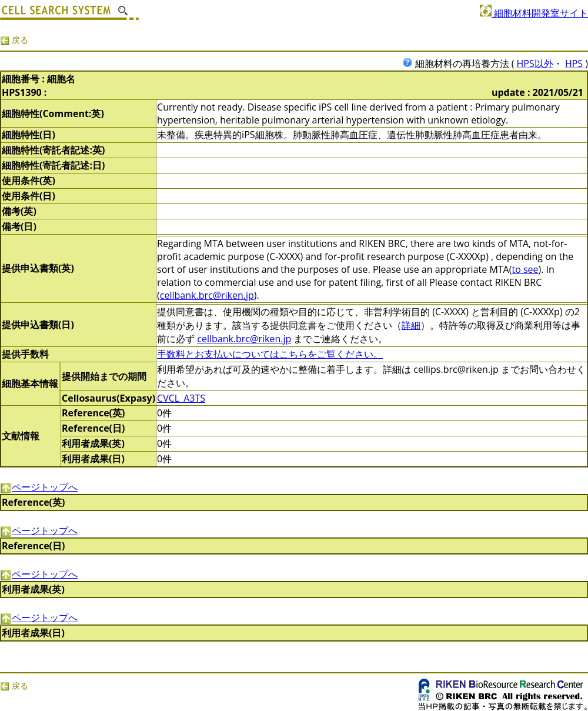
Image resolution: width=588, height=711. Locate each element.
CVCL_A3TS (181, 398)
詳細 (411, 325)
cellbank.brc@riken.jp (207, 295)
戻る (14, 40)
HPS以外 (535, 64)
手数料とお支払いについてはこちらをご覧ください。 (270, 354)
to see (525, 269)
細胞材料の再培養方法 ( (460, 64)
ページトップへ (39, 487)
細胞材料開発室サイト (534, 13)
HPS (574, 64)
